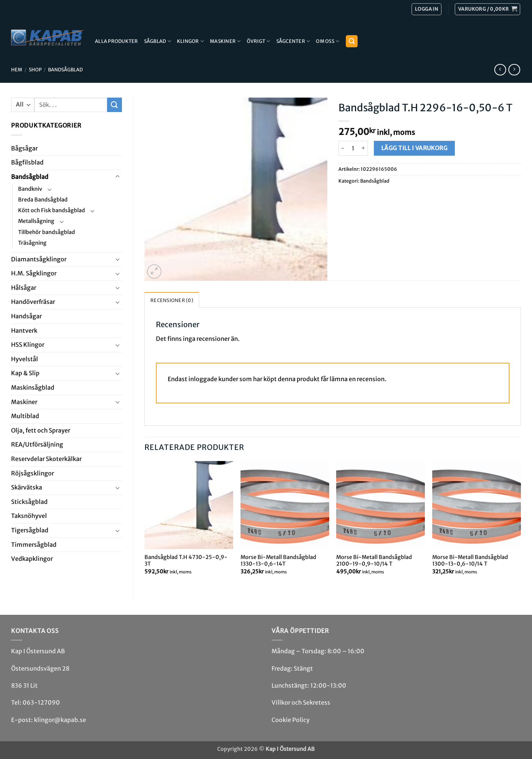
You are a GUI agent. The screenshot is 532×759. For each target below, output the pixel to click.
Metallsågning (36, 221)
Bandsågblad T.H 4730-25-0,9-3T (186, 561)
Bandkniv (30, 189)
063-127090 (41, 702)
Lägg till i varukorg (414, 148)
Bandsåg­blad (65, 70)
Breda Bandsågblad (43, 200)
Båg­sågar (24, 148)
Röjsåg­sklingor (33, 473)
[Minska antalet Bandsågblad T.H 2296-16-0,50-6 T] (343, 148)
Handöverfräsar (33, 302)
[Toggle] (117, 177)
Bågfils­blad (27, 162)
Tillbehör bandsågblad (47, 232)
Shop (35, 70)
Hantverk (24, 331)
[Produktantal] (353, 148)
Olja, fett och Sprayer (41, 430)
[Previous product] (514, 70)
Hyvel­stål (25, 359)
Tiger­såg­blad (30, 530)
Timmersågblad (34, 545)
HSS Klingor (28, 345)
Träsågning (32, 243)
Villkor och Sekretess (301, 702)
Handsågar (26, 316)
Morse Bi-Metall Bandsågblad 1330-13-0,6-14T (278, 561)
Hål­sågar (24, 288)
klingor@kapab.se (60, 720)
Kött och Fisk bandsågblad (52, 210)
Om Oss (328, 41)
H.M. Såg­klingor (34, 273)
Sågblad (158, 41)
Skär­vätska (27, 487)
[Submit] (115, 105)
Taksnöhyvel (29, 516)
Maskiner (225, 41)
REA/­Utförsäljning (37, 444)
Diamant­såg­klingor (39, 259)
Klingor (190, 41)
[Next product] (500, 70)
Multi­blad (25, 416)
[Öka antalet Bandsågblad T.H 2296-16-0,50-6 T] (364, 148)
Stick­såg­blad (29, 502)
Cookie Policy (291, 720)
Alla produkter (117, 41)
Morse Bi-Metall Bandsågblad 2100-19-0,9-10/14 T (374, 561)
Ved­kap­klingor (32, 559)
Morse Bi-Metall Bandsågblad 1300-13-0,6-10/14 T (470, 561)
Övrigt (259, 41)
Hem (17, 70)
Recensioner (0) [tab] (172, 300)
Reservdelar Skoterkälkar (46, 459)
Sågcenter (293, 41)
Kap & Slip (25, 373)
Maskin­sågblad (33, 387)
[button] (487, 9)
